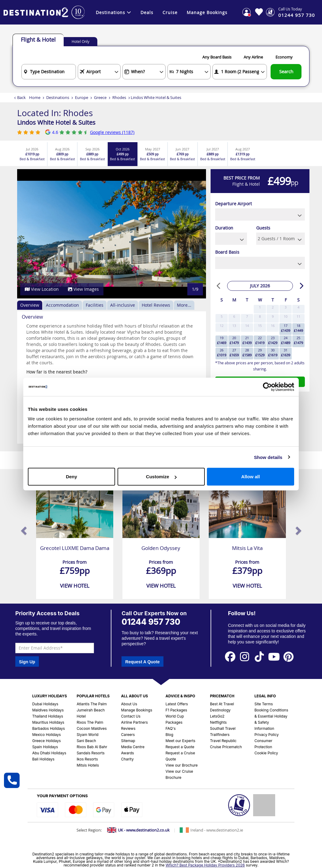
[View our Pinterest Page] (289, 656)
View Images (83, 289)
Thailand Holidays (48, 716)
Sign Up (27, 662)
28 (247, 353)
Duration (224, 228)
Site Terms (264, 704)
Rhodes (119, 97)
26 (222, 353)
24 (286, 340)
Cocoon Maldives (92, 728)
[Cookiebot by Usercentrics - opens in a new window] (267, 387)
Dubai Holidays (45, 704)
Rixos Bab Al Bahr (92, 747)
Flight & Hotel (38, 40)
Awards (128, 753)
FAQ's (171, 728)
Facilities (95, 305)
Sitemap (128, 741)
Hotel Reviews (156, 305)
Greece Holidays (46, 741)
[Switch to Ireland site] (211, 830)
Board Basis (227, 252)
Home (35, 97)
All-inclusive (123, 305)
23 (273, 340)
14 (247, 326)
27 (234, 353)
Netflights (218, 722)
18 (298, 328)
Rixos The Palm (90, 722)
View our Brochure (182, 765)
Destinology (220, 710)
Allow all (251, 477)
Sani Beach (86, 741)
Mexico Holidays (46, 735)
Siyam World (87, 735)
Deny (71, 477)
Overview (30, 305)
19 (222, 340)
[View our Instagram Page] (245, 656)
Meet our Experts (180, 741)
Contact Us (131, 716)
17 (286, 328)
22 (260, 340)
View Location (42, 289)
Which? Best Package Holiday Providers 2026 (205, 865)
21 (247, 340)
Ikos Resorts (87, 759)
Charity (127, 759)
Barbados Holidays (49, 728)
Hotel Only (80, 41)
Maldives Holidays (48, 710)
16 (273, 326)
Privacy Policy (266, 735)
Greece (100, 97)
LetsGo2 (217, 716)
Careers (128, 735)
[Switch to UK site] (138, 830)
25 (298, 340)
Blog (169, 735)
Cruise (170, 12)
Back (21, 97)
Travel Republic (223, 741)
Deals (147, 12)
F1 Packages (176, 710)
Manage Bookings (207, 12)
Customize (161, 477)
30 (273, 353)
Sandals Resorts (90, 753)
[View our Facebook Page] (230, 656)
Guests (263, 228)
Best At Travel (222, 704)
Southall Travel (223, 728)
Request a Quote (180, 747)
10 (286, 316)
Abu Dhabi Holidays (49, 753)
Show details (268, 457)
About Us (129, 704)
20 (234, 340)
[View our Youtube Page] (274, 656)
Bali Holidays (43, 759)
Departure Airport (234, 204)
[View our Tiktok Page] (259, 656)
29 (260, 353)
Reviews (128, 728)
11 (298, 316)
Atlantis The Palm (92, 704)
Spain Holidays (45, 747)
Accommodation (62, 305)
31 (286, 353)
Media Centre (133, 747)
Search (286, 71)
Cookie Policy (266, 753)
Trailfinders (220, 735)
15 (260, 326)
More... (184, 305)
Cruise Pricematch (226, 747)
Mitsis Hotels (88, 765)
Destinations (114, 12)
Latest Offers (177, 704)
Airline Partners (135, 722)
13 (234, 326)
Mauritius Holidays (48, 722)
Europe (82, 97)
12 (222, 326)
